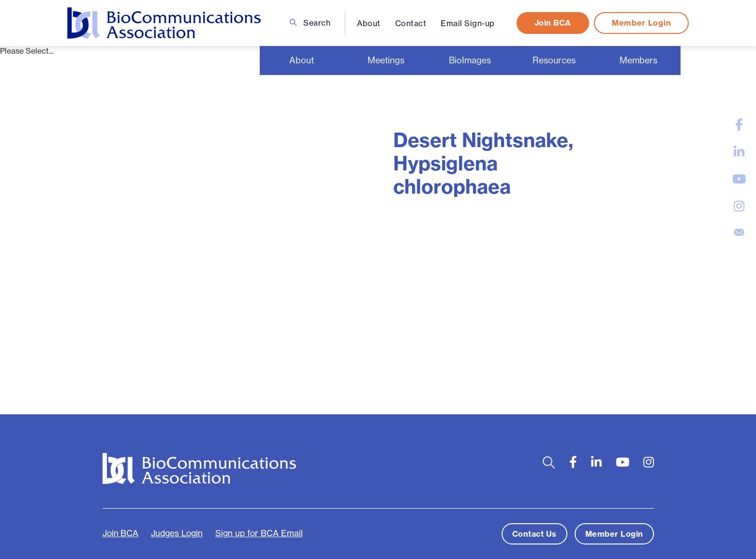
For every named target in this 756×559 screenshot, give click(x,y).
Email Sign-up (468, 23)
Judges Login (177, 533)
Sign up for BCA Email (259, 533)
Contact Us (534, 534)
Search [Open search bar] (310, 23)
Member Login (641, 23)
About (369, 23)
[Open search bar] (549, 462)
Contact (411, 23)
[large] (739, 125)
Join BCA (553, 23)
